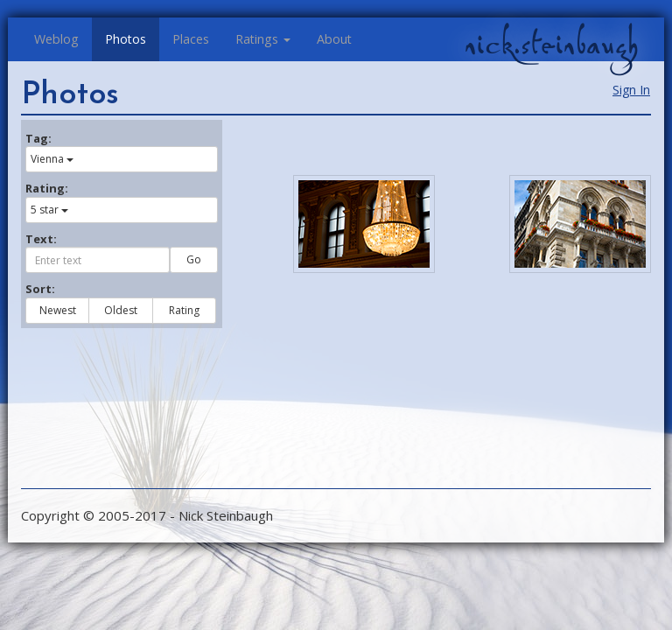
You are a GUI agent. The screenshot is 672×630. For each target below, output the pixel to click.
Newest (58, 310)
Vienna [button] (52, 159)
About (334, 39)
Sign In (631, 90)
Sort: (40, 289)
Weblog (56, 39)
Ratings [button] (263, 39)
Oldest (121, 310)
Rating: (47, 188)
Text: (41, 239)
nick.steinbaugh (551, 45)
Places (191, 39)
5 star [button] (49, 210)
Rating (184, 310)
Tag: (38, 138)
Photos (126, 39)
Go (194, 259)
